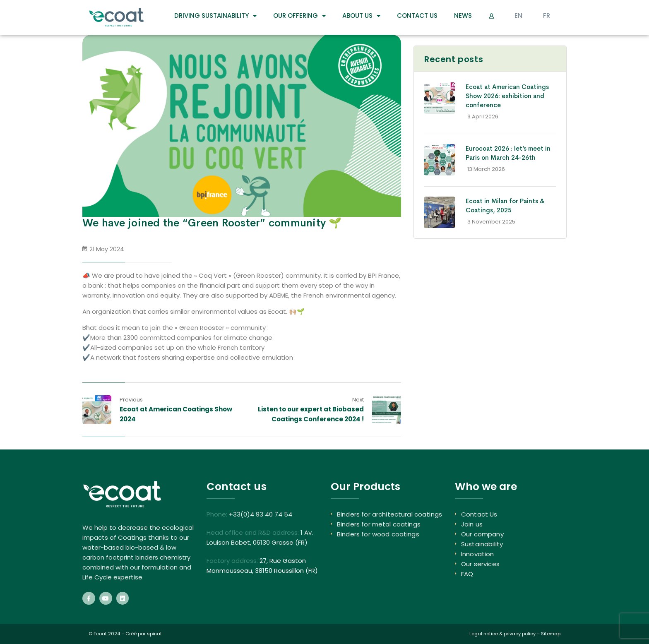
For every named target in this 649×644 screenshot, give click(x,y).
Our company (482, 534)
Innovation (478, 554)
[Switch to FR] (547, 16)
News (463, 16)
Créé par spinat (144, 634)
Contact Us (417, 16)
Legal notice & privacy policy (502, 634)
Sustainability (482, 544)
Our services (480, 564)
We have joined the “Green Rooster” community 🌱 (212, 223)
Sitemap (551, 634)
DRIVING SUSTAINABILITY (215, 16)
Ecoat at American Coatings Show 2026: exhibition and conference (507, 96)
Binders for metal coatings (379, 524)
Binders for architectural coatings (389, 514)
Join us (472, 524)
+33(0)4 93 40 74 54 (261, 514)
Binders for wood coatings (378, 534)
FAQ (467, 574)
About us (361, 16)
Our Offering (299, 16)
